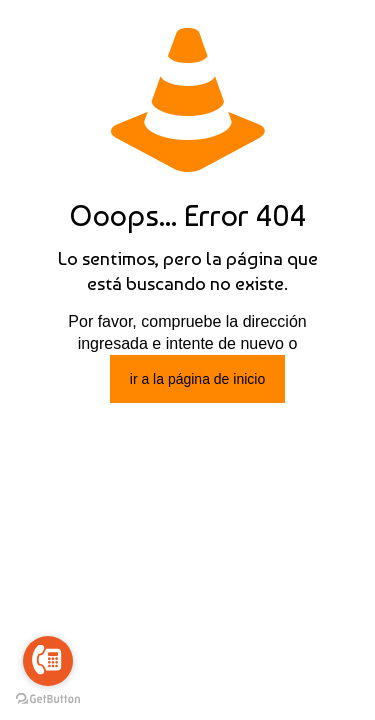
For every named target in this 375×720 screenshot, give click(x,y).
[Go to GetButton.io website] (48, 699)
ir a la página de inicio (197, 379)
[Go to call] (48, 661)
